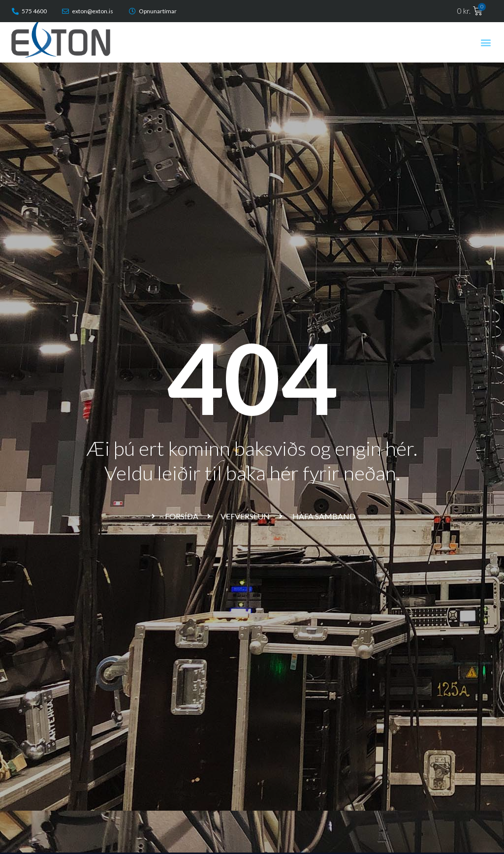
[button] (486, 42)
